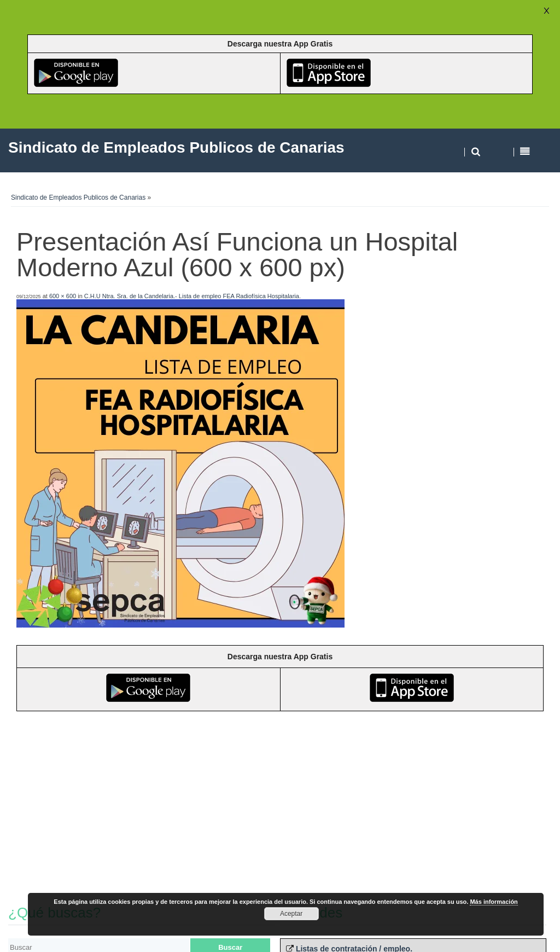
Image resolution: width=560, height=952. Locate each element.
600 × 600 (63, 296)
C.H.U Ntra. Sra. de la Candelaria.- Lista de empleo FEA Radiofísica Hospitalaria (192, 296)
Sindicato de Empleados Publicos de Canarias (78, 198)
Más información (494, 902)
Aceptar (291, 914)
